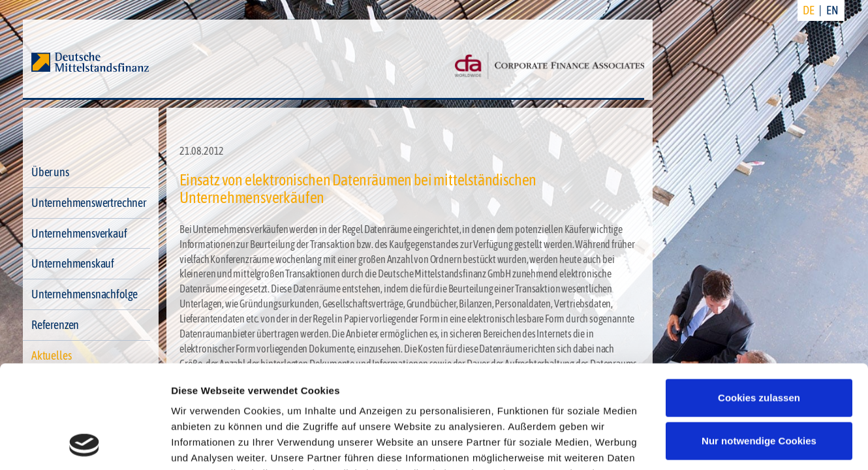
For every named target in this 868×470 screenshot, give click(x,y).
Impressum (434, 408)
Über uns (50, 172)
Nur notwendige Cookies (759, 344)
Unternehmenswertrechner (89, 203)
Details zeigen (204, 444)
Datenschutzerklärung (336, 408)
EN (832, 10)
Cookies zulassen (759, 301)
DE (809, 10)
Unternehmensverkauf (79, 233)
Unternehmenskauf (73, 263)
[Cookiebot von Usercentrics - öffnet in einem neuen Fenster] (85, 445)
